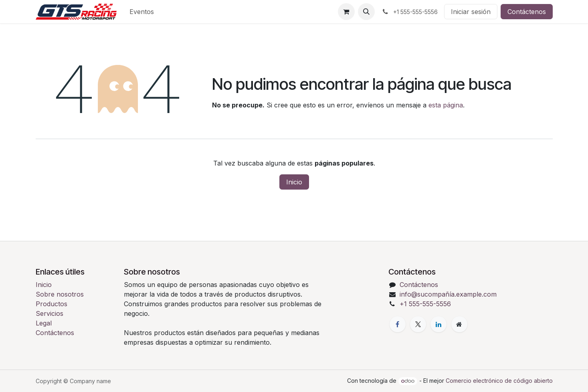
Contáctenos (527, 12)
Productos (52, 304)
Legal (44, 323)
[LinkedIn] (438, 324)
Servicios (50, 313)
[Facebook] (398, 324)
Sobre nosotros (60, 294)
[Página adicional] (459, 324)
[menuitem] (142, 12)
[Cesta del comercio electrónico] (346, 12)
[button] (366, 12)
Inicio (294, 182)
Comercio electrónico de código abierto (499, 381)
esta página (446, 105)
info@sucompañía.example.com (448, 294)
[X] (418, 324)
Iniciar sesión (471, 12)
